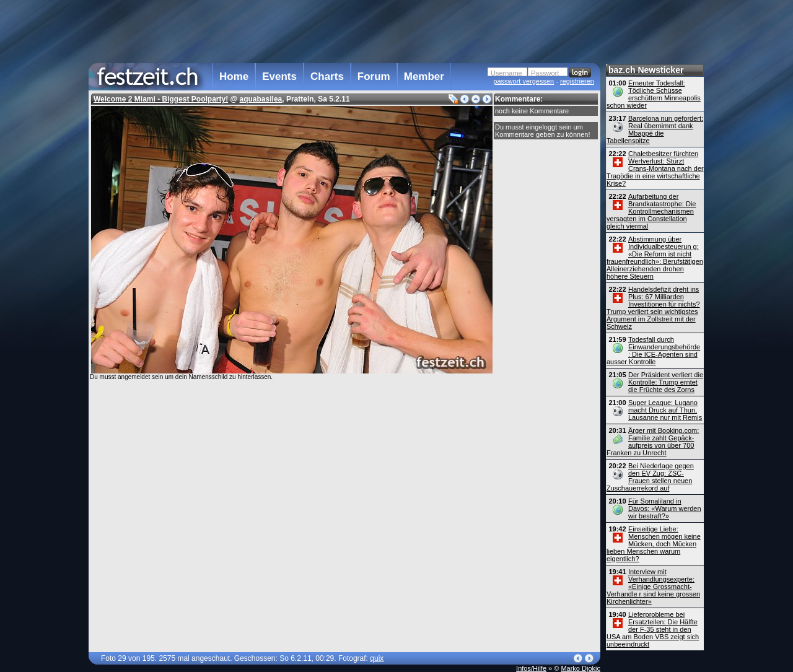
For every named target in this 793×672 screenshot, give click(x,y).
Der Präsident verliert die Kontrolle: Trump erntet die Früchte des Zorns (666, 382)
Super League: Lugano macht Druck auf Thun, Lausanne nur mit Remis (665, 410)
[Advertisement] (344, 30)
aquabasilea (261, 99)
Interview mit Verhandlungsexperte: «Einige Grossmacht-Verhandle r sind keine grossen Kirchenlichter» (653, 587)
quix (377, 658)
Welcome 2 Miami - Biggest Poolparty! (161, 99)
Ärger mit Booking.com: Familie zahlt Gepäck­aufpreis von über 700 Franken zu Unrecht (653, 442)
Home (234, 76)
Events (279, 76)
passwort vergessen (524, 81)
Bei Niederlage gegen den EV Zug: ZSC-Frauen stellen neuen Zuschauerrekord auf (650, 477)
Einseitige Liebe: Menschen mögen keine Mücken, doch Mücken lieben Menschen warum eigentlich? (654, 544)
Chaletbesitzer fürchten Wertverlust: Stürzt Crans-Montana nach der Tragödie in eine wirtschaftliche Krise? (655, 168)
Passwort (545, 73)
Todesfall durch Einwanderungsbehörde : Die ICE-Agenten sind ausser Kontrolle (653, 351)
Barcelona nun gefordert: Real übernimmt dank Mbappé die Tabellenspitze (655, 129)
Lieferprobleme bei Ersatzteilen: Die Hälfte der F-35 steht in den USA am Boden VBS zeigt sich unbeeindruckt (653, 629)
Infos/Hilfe (531, 668)
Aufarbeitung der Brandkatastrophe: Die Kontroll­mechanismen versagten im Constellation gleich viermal (651, 211)
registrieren (577, 81)
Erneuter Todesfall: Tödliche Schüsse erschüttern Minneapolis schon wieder (654, 94)
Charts (327, 76)
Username (506, 73)
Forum (374, 76)
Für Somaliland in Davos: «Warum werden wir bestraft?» (665, 508)
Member (424, 76)
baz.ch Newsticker (646, 70)
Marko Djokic (581, 668)
